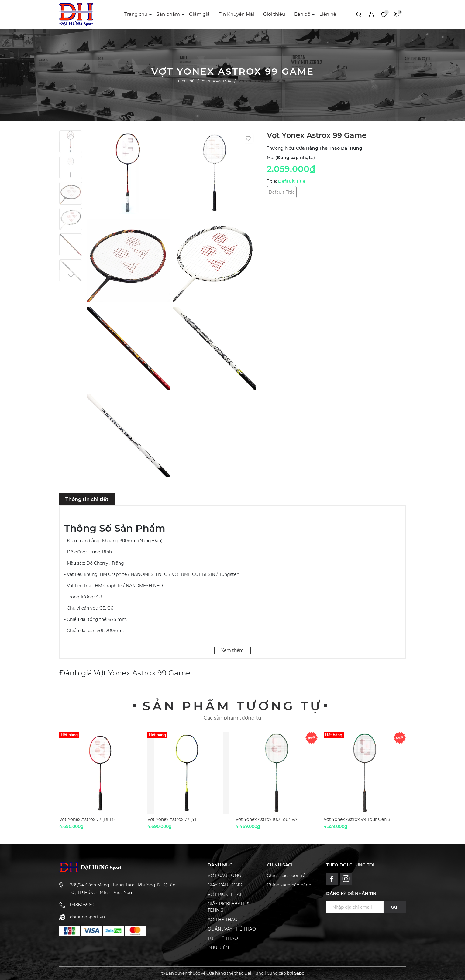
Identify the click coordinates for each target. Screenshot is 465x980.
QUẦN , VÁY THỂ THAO (232, 929)
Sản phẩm (168, 14)
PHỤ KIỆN (218, 948)
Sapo (299, 973)
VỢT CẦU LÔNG (224, 876)
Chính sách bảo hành (289, 885)
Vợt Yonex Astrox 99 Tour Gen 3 (357, 819)
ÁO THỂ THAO (223, 920)
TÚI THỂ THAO (223, 938)
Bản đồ (302, 14)
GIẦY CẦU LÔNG (225, 885)
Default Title (282, 192)
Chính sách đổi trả (286, 876)
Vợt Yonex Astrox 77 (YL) (173, 819)
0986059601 (83, 905)
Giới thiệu (274, 14)
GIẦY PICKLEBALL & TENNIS (229, 907)
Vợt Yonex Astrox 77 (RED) (87, 819)
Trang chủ (136, 14)
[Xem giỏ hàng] (397, 14)
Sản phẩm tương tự (232, 706)
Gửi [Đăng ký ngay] (395, 907)
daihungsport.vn (87, 917)
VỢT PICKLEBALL (226, 894)
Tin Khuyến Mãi (236, 14)
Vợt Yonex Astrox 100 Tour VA (266, 819)
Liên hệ (328, 14)
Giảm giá (199, 14)
